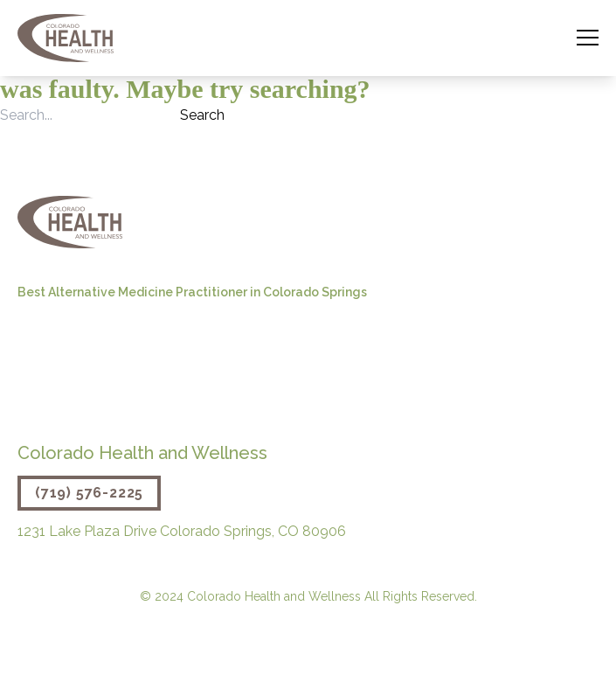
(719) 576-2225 (89, 493)
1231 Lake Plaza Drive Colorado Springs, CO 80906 (182, 531)
